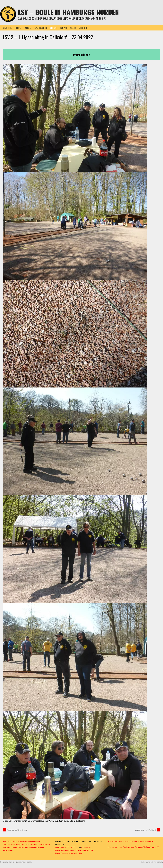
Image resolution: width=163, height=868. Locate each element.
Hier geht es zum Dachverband (133, 847)
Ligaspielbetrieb (40, 28)
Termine (18, 28)
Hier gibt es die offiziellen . (21, 841)
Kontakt (64, 28)
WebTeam (60, 847)
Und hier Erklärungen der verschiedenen (26, 844)
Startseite (7, 28)
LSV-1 (68, 847)
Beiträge (54, 28)
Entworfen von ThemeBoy (152, 862)
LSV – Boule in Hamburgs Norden (68, 12)
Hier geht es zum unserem (131, 841)
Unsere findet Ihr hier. (74, 850)
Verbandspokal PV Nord (148, 830)
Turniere (27, 28)
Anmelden (83, 28)
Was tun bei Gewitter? (15, 830)
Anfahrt (73, 28)
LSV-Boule (86, 847)
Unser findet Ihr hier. (69, 853)
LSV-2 (74, 847)
